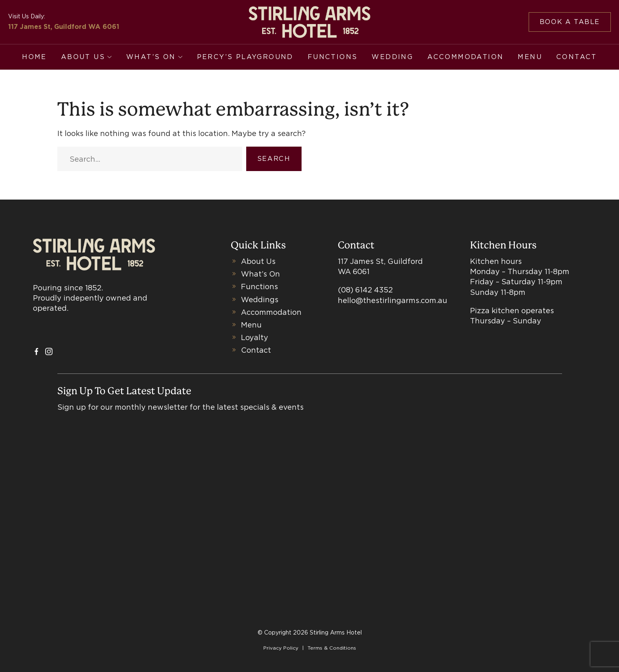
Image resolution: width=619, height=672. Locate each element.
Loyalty (255, 337)
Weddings (260, 300)
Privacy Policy (281, 648)
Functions (333, 57)
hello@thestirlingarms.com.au (393, 300)
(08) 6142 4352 (365, 290)
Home (34, 57)
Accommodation (465, 57)
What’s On (151, 57)
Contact (577, 57)
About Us (83, 57)
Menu (530, 57)
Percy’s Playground (245, 57)
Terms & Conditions (332, 648)
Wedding (392, 57)
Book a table (570, 22)
